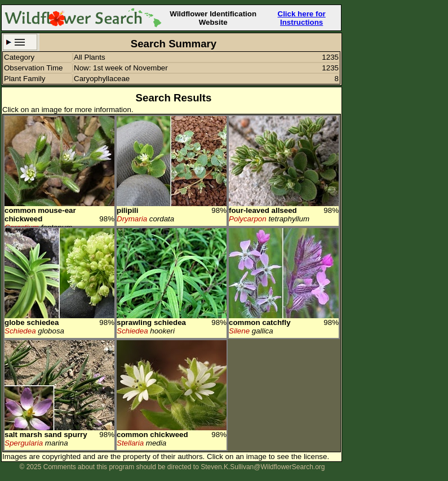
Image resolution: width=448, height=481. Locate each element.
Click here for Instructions (302, 18)
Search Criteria (20, 42)
